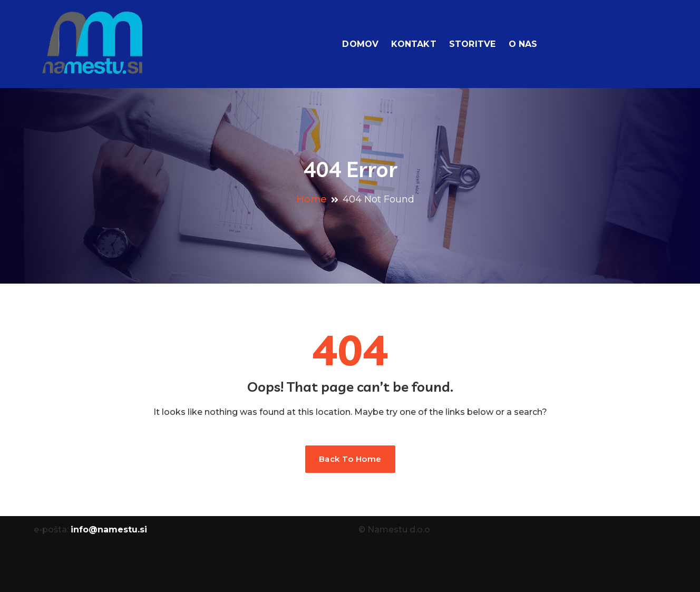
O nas (523, 44)
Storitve (473, 44)
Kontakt (414, 44)
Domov (360, 44)
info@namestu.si (109, 530)
